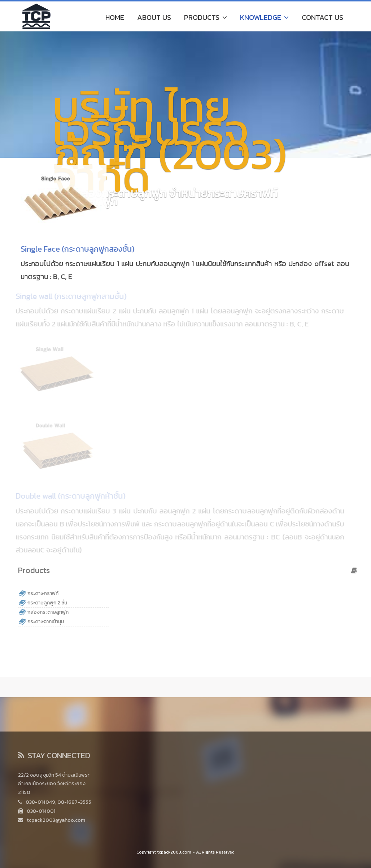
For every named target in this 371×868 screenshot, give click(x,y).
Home (115, 17)
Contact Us (322, 17)
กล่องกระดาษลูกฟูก (49, 612)
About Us (154, 17)
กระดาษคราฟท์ (44, 593)
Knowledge (264, 17)
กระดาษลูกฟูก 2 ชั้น (49, 603)
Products (206, 17)
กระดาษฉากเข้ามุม (47, 622)
